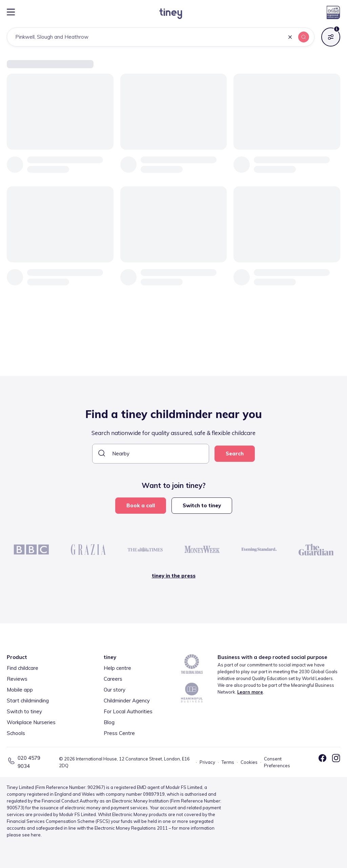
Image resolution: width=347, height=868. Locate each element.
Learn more (250, 692)
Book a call (141, 505)
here (36, 835)
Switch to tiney (202, 505)
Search (235, 454)
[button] (290, 37)
